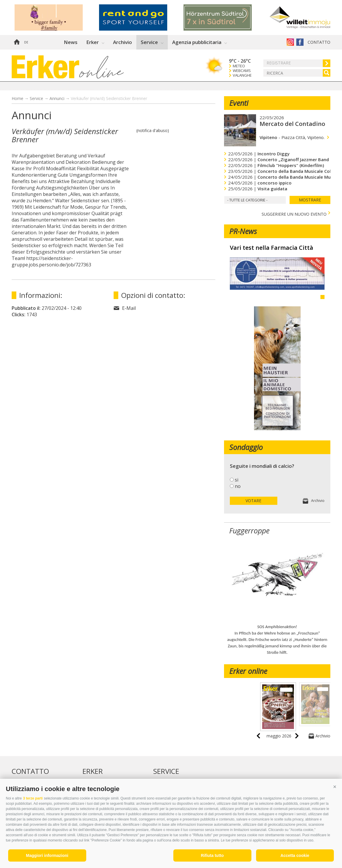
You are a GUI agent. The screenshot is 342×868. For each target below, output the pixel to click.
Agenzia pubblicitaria (197, 42)
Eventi (239, 103)
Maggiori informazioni (47, 855)
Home (17, 42)
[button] (335, 787)
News (71, 42)
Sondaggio (246, 447)
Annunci (57, 98)
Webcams (242, 71)
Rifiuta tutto (212, 855)
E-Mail (129, 308)
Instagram (290, 42)
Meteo (239, 66)
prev (258, 736)
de (26, 42)
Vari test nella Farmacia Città (272, 248)
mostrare (310, 200)
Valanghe (242, 75)
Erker (92, 42)
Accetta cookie (295, 855)
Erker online (248, 671)
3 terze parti (33, 798)
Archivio (122, 42)
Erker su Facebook (300, 42)
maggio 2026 (279, 736)
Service (149, 42)
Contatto (319, 42)
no (238, 486)
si (237, 480)
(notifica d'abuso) (153, 130)
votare (253, 501)
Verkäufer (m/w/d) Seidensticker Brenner (109, 98)
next (297, 736)
